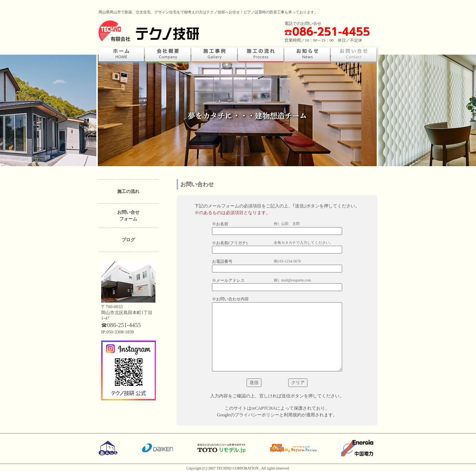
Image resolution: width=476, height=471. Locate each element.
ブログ (128, 240)
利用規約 (293, 415)
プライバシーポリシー (257, 415)
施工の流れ (128, 191)
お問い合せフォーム (128, 216)
